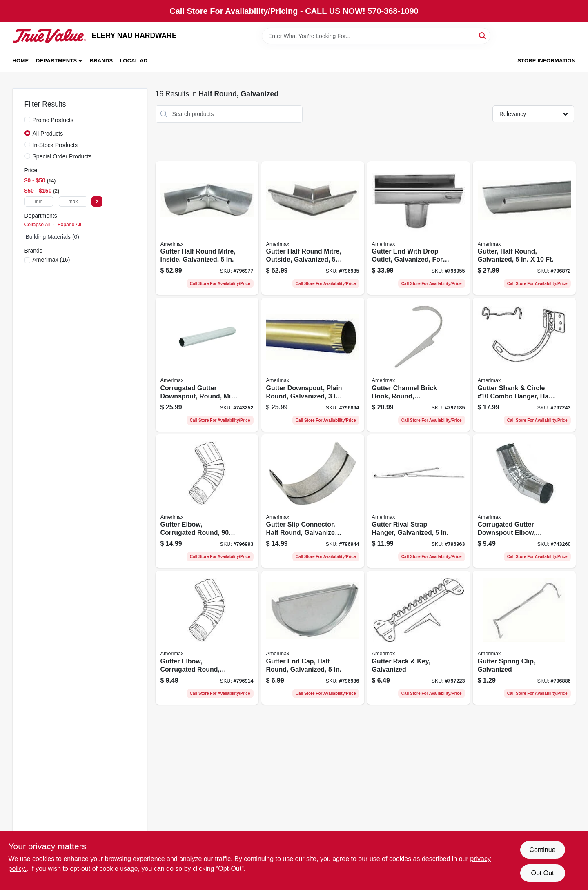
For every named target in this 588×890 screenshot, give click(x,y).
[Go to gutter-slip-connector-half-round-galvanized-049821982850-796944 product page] (313, 501)
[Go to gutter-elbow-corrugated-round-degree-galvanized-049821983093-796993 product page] (207, 501)
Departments (56, 61)
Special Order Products (62, 156)
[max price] (73, 201)
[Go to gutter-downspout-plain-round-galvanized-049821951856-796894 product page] (313, 365)
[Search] (483, 35)
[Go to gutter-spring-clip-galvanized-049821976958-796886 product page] (524, 638)
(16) (51, 260)
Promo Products (53, 120)
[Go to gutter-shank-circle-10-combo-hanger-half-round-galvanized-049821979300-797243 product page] (524, 365)
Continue (542, 850)
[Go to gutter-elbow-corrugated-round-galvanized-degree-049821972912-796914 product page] (207, 638)
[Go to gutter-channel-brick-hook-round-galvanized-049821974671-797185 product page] (419, 365)
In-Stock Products (55, 145)
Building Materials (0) (53, 237)
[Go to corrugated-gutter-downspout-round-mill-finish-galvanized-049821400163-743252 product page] (207, 365)
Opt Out (542, 873)
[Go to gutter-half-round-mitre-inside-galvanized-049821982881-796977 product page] (207, 228)
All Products (48, 133)
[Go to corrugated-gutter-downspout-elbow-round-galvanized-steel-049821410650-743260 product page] (524, 501)
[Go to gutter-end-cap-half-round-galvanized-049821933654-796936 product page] (313, 638)
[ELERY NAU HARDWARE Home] (49, 36)
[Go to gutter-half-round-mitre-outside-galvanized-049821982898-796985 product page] (313, 228)
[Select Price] (97, 201)
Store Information (546, 61)
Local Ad (134, 61)
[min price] (39, 201)
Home (21, 61)
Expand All (69, 225)
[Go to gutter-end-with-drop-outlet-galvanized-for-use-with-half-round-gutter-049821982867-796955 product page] (419, 228)
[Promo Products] (27, 120)
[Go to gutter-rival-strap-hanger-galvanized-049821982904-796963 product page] (419, 501)
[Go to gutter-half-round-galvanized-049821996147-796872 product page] (524, 228)
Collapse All (38, 225)
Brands (101, 61)
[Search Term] (376, 36)
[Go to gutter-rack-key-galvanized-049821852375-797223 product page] (419, 638)
